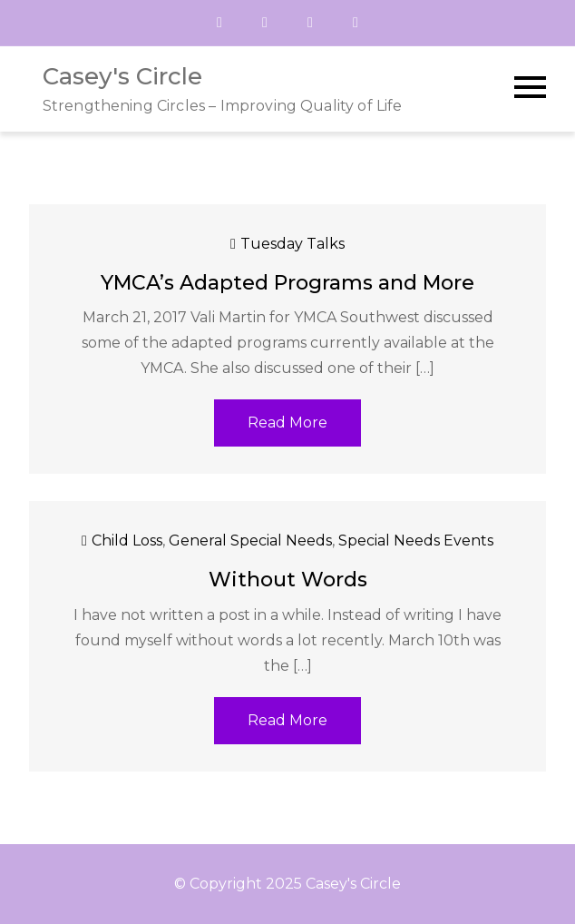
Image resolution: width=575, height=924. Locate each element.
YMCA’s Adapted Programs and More (287, 283)
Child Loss (127, 541)
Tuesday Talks (292, 244)
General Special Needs (250, 541)
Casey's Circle (122, 76)
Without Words (288, 580)
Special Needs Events (416, 541)
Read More (287, 423)
